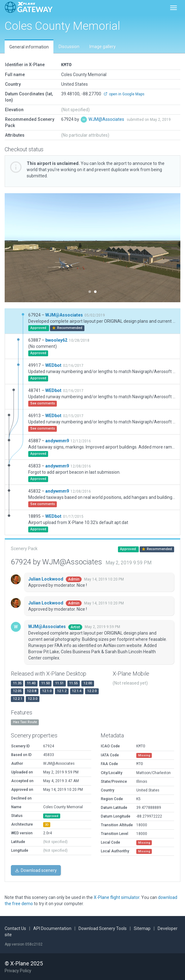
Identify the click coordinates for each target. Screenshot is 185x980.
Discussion (69, 47)
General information (29, 47)
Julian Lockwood (46, 579)
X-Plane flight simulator (117, 897)
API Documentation (52, 928)
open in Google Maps (124, 94)
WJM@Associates (107, 119)
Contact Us (15, 928)
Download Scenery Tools (103, 928)
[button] (18, 247)
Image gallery (103, 47)
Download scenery (36, 870)
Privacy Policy (18, 970)
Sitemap (142, 928)
